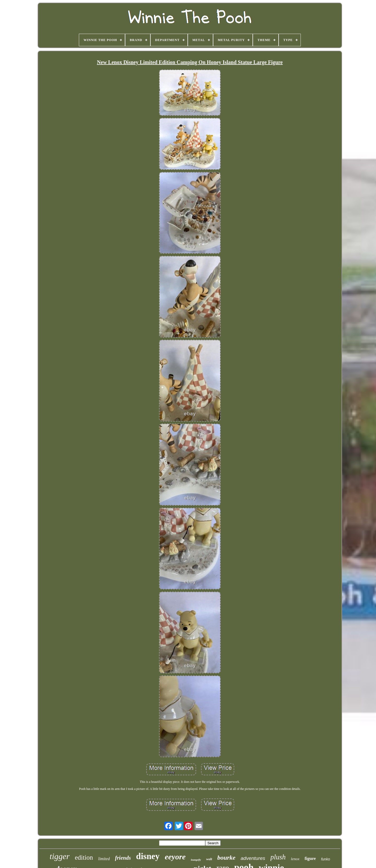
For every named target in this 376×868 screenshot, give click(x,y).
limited (104, 859)
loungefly (196, 860)
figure (310, 858)
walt (209, 859)
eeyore (175, 857)
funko (326, 859)
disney (148, 856)
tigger (60, 856)
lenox (295, 859)
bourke (226, 858)
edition (84, 857)
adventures (253, 858)
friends (123, 858)
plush (278, 857)
